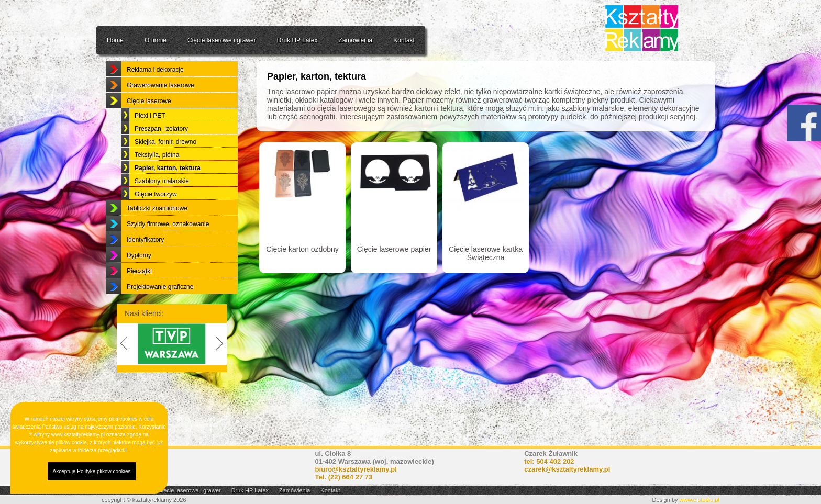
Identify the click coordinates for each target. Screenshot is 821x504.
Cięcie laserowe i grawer (222, 40)
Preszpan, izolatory (161, 154)
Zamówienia (356, 40)
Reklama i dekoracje (155, 95)
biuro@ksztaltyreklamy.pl (356, 469)
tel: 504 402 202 (549, 461)
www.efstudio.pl (700, 500)
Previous (122, 369)
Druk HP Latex (297, 40)
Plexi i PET (150, 141)
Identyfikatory (145, 265)
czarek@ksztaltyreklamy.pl (567, 469)
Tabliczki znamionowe (157, 234)
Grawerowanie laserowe (160, 111)
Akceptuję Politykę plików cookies (92, 471)
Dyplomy (139, 281)
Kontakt (404, 40)
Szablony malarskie (162, 207)
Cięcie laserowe (149, 127)
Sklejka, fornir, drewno (165, 167)
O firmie (156, 40)
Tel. (344, 477)
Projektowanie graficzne (160, 312)
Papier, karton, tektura (168, 194)
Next (221, 369)
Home (115, 40)
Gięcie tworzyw (156, 220)
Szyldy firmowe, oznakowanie (168, 250)
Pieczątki (139, 297)
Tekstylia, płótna (157, 181)
